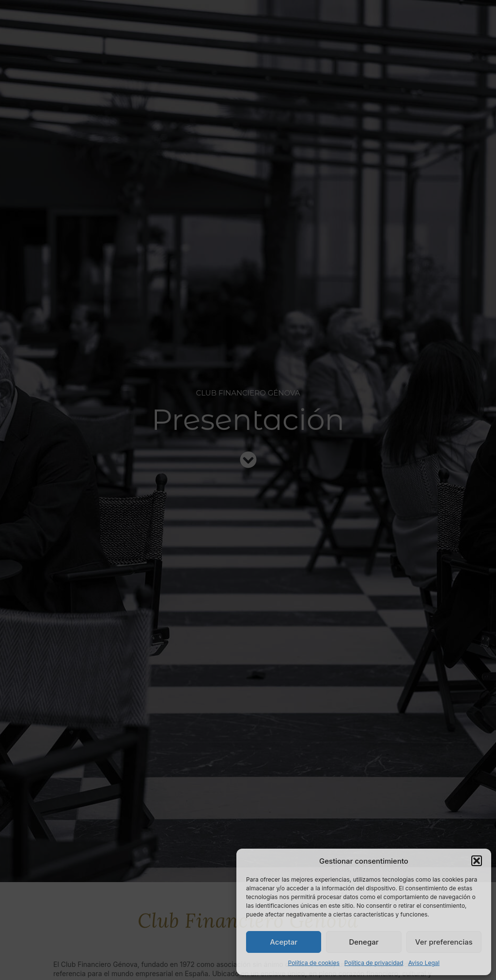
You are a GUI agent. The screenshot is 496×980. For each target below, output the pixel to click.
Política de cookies (314, 963)
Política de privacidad (374, 963)
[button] (477, 861)
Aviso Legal (424, 963)
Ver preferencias (444, 942)
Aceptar (284, 942)
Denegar (364, 942)
